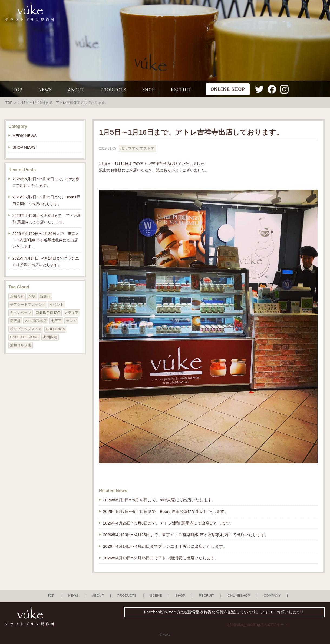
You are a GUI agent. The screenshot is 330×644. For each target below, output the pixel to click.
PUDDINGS (55, 329)
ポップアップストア (137, 148)
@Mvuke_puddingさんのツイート (258, 624)
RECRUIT (181, 90)
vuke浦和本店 (36, 321)
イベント (57, 305)
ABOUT (76, 90)
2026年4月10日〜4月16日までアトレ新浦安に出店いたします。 (161, 558)
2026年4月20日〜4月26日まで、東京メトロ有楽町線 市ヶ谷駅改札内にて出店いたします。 (186, 535)
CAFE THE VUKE (24, 337)
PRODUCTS (114, 90)
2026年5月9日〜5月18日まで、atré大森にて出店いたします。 (159, 500)
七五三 (56, 321)
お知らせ (17, 296)
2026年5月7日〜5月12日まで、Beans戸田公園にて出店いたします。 (166, 511)
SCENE (156, 596)
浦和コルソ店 (21, 345)
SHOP (149, 90)
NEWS (45, 90)
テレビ (71, 321)
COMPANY (272, 596)
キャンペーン (21, 313)
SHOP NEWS (24, 147)
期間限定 (50, 337)
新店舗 (15, 321)
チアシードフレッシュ (28, 305)
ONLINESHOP (239, 596)
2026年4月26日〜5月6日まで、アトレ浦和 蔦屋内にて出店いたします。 (169, 523)
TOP (18, 90)
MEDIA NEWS (24, 136)
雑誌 (32, 296)
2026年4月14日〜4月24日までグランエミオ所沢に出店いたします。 (165, 546)
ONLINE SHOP (48, 313)
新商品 (45, 296)
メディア (71, 313)
